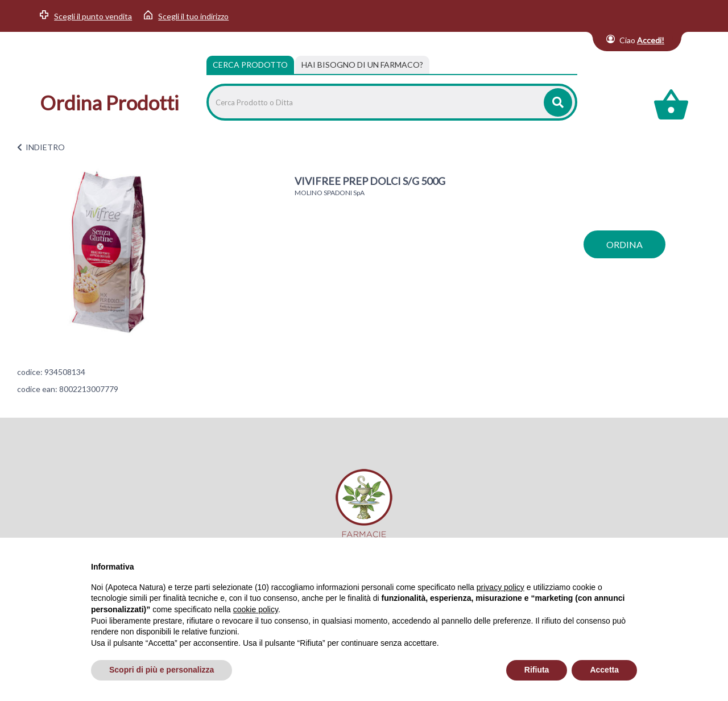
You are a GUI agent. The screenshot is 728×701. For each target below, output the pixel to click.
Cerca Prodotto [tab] (250, 65)
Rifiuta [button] (537, 670)
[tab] (362, 65)
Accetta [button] (604, 670)
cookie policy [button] (256, 609)
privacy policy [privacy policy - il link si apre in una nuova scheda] (500, 587)
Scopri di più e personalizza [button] (162, 670)
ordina (624, 244)
